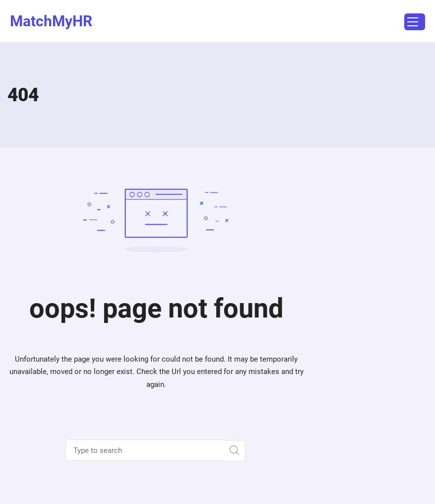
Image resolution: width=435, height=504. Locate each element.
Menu (411, 23)
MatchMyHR (51, 21)
